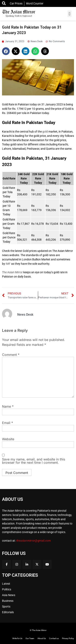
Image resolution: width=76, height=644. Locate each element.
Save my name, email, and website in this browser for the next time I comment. (34, 461)
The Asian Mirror (12, 272)
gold (45, 132)
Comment (11, 355)
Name (8, 406)
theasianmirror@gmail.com (33, 541)
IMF (8, 264)
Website (8, 439)
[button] (69, 14)
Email (7, 423)
